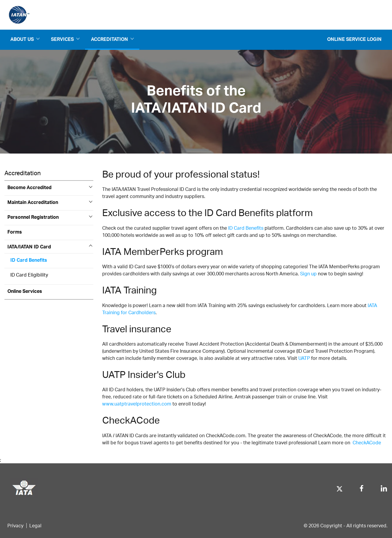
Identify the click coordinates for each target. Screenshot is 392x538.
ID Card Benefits (29, 260)
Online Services (25, 291)
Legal (35, 525)
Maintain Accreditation (33, 202)
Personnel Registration (33, 217)
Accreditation (112, 39)
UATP (304, 358)
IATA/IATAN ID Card (29, 246)
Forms (15, 232)
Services (65, 39)
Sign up (308, 273)
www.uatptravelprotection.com (137, 404)
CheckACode (367, 442)
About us (25, 39)
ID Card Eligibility (29, 275)
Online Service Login (354, 39)
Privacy (15, 525)
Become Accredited (29, 187)
